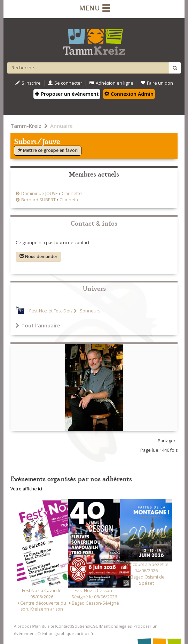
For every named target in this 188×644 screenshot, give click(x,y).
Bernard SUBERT (38, 200)
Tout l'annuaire (38, 325)
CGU (94, 626)
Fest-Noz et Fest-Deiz (51, 311)
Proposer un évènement (67, 94)
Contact (63, 626)
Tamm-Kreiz (26, 126)
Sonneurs (89, 311)
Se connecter (65, 83)
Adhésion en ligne (111, 83)
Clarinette (72, 193)
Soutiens (80, 626)
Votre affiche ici (26, 489)
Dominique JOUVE (40, 193)
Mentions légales (116, 626)
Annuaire (61, 126)
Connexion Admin (129, 94)
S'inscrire (28, 83)
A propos (23, 626)
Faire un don (157, 83)
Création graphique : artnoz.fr (65, 633)
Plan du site (44, 626)
